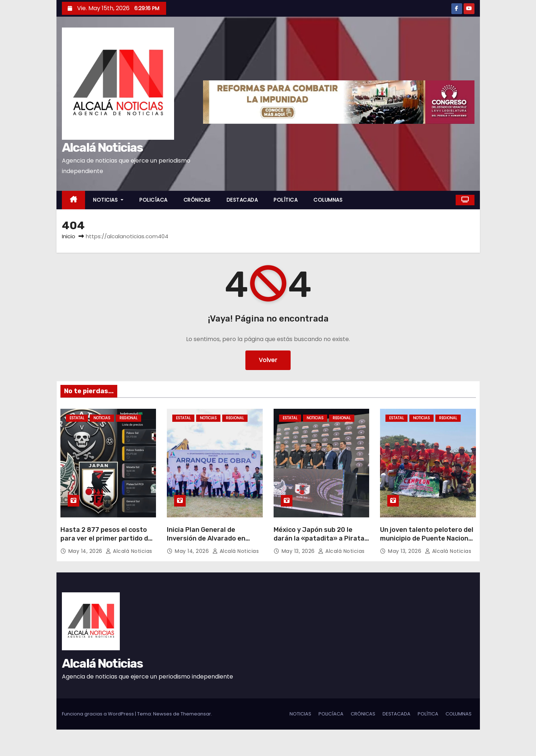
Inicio (69, 236)
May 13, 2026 (299, 551)
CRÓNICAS (197, 200)
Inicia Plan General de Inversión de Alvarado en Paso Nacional (206, 538)
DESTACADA (242, 200)
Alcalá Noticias (102, 148)
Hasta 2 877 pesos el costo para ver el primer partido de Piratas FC (106, 538)
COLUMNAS (328, 200)
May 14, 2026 (86, 551)
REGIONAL (128, 418)
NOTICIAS (108, 200)
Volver (268, 360)
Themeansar (196, 714)
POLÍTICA (286, 200)
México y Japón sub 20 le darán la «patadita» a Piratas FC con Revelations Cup (321, 538)
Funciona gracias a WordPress (98, 714)
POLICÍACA (153, 200)
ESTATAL (77, 418)
